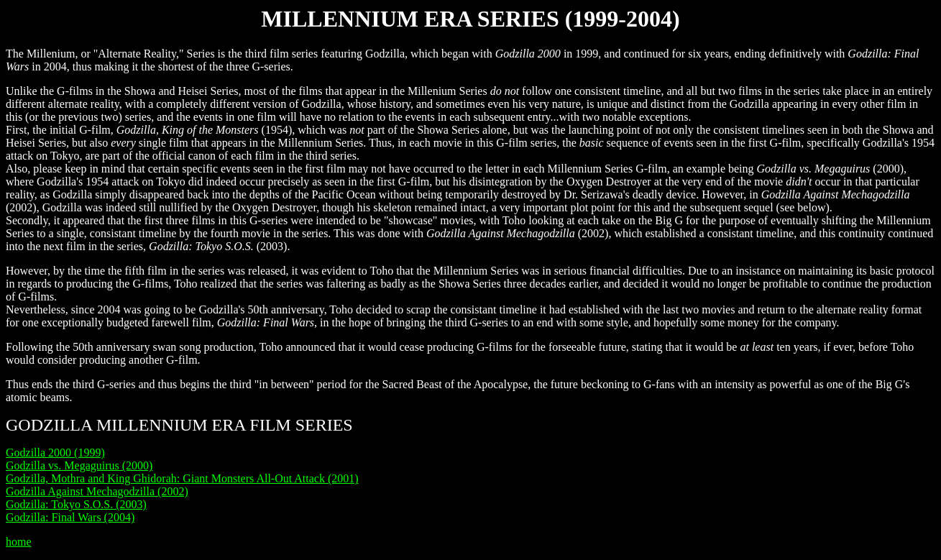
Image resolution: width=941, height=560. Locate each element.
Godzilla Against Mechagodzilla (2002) (97, 491)
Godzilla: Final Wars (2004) (70, 517)
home (19, 542)
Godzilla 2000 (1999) (55, 453)
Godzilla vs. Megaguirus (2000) (79, 465)
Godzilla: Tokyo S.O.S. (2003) (76, 504)
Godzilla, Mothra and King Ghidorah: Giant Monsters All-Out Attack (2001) (182, 478)
